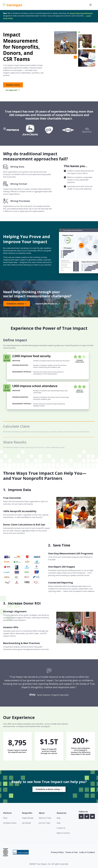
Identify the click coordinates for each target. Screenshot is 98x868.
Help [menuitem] (59, 823)
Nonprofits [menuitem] (27, 813)
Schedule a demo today (48, 789)
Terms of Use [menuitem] (71, 852)
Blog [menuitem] (59, 818)
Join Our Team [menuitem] (45, 823)
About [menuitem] (42, 813)
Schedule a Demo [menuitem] (10, 823)
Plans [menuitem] (5, 818)
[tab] (49, 380)
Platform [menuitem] (7, 813)
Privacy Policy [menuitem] (57, 852)
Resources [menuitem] (61, 813)
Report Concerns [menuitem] (63, 833)
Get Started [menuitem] (26, 823)
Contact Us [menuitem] (61, 828)
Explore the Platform (46, 304)
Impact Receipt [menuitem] (28, 818)
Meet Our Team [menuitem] (45, 818)
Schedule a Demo (13, 85)
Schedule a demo (15, 304)
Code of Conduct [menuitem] (87, 852)
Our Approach (11, 90)
